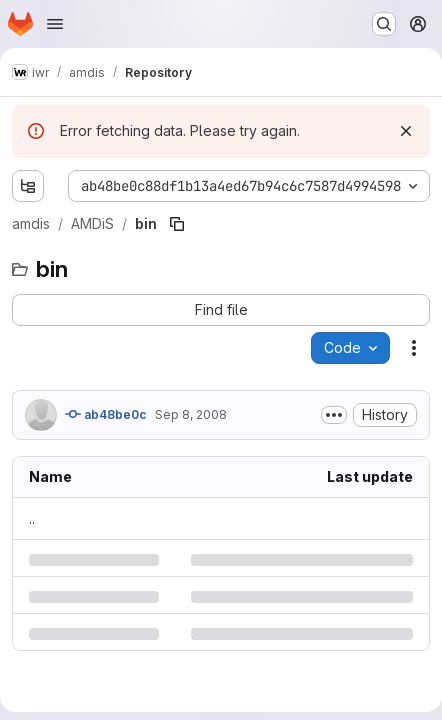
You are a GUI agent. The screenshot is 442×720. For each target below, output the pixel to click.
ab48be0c (106, 414)
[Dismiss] (406, 131)
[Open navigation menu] (55, 24)
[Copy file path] (177, 224)
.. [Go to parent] (32, 518)
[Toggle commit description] (334, 415)
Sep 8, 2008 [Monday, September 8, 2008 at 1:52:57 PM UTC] (191, 414)
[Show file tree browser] (28, 186)
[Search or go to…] (384, 24)
